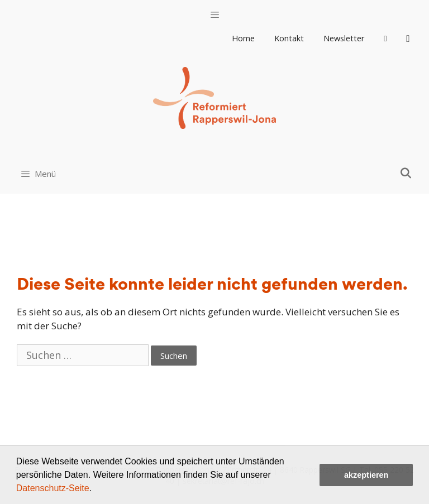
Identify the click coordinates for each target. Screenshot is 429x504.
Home (243, 38)
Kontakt (289, 38)
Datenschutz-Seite (53, 488)
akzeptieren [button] (366, 475)
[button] (96, 489)
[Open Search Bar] (406, 173)
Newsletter (344, 38)
